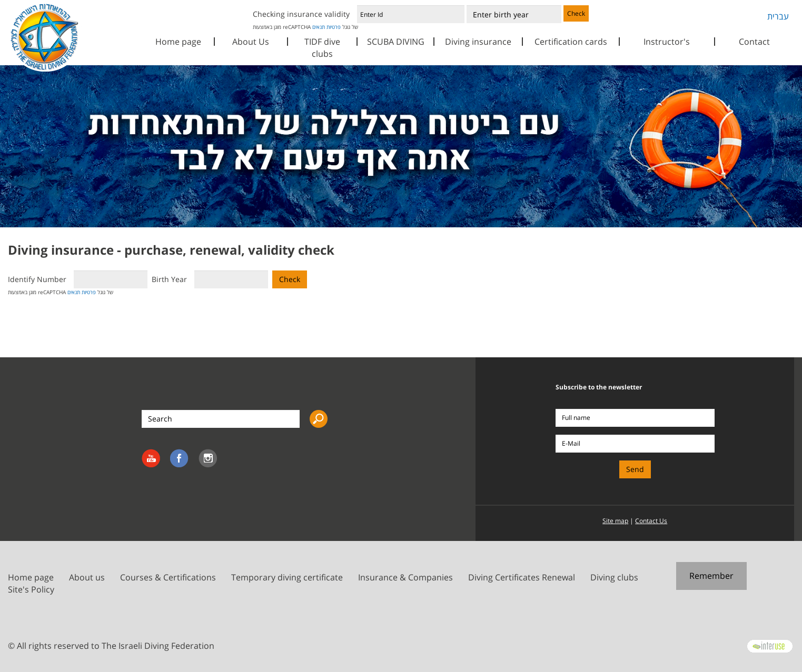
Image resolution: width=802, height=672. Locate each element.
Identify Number (37, 279)
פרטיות (334, 27)
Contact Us (651, 521)
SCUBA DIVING (396, 42)
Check (576, 13)
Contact (754, 42)
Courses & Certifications (168, 577)
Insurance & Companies (405, 577)
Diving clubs (614, 577)
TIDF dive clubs (322, 48)
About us (87, 577)
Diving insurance (478, 42)
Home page (178, 42)
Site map (615, 521)
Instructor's (667, 42)
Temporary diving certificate (287, 577)
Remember (711, 576)
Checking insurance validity (301, 14)
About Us (251, 42)
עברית (778, 16)
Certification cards (571, 42)
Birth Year (169, 279)
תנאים (319, 27)
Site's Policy (31, 589)
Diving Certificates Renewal (522, 577)
